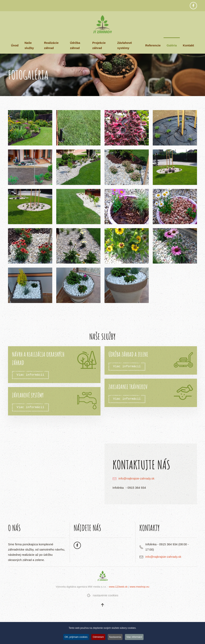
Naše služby (29, 45)
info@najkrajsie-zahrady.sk (136, 478)
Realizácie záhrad (51, 45)
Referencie (153, 45)
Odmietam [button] (98, 637)
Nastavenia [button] (116, 637)
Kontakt (188, 45)
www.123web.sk (118, 587)
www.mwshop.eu (140, 587)
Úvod (15, 45)
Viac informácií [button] (135, 637)
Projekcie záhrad (99, 45)
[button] (30, 128)
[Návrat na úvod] (102, 24)
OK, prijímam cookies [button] (75, 637)
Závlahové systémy (125, 45)
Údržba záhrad (75, 45)
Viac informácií (30, 375)
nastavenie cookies (102, 595)
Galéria (172, 45)
